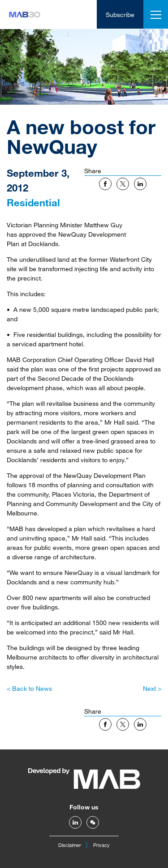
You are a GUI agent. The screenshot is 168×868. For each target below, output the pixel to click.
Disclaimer (70, 845)
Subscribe (120, 15)
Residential (33, 202)
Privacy (101, 845)
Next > (152, 688)
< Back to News (29, 688)
